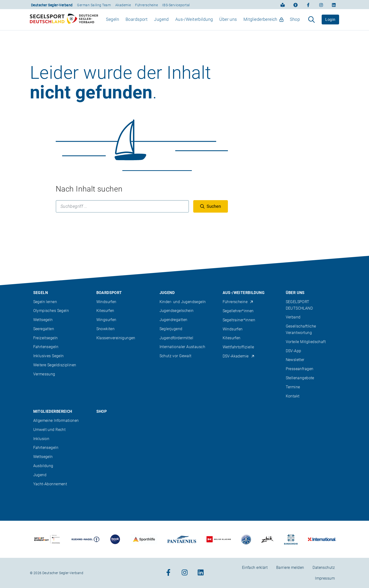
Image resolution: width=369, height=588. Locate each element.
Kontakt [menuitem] (293, 396)
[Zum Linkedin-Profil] (334, 5)
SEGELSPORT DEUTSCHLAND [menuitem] (299, 305)
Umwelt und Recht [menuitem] (50, 430)
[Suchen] (211, 215)
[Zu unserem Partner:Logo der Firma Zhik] (267, 539)
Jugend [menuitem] (161, 24)
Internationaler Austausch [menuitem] (182, 347)
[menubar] (203, 24)
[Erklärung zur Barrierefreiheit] (296, 5)
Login (330, 24)
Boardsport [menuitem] (137, 24)
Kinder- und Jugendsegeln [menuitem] (183, 302)
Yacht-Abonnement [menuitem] (50, 484)
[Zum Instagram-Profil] (321, 5)
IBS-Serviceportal (176, 5)
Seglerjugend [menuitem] (171, 329)
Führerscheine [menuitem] (238, 302)
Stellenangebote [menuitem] (300, 378)
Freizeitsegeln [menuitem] (46, 338)
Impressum (325, 578)
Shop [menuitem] (295, 24)
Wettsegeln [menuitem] (43, 320)
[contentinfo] (184, 422)
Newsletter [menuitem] (295, 360)
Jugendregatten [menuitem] (173, 320)
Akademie (123, 5)
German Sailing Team (94, 5)
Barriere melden (290, 568)
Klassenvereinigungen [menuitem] (116, 338)
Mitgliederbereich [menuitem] (263, 24)
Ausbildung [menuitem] (43, 466)
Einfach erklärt (255, 568)
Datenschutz (324, 568)
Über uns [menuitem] (228, 24)
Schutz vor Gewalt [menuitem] (176, 356)
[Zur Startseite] (64, 24)
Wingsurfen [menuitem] (106, 320)
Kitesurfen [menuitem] (105, 311)
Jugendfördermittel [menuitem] (176, 338)
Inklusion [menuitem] (41, 439)
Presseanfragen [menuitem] (300, 369)
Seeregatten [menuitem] (44, 329)
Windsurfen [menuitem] (106, 302)
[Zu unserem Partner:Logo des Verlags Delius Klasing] (219, 539)
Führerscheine (146, 5)
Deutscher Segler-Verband (52, 5)
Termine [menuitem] (293, 387)
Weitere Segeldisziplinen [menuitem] (55, 365)
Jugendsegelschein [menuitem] (177, 311)
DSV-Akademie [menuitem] (239, 356)
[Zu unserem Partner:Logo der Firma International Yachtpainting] (322, 539)
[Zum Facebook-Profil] (308, 5)
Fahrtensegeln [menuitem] (46, 347)
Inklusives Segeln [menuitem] (49, 356)
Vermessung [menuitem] (44, 374)
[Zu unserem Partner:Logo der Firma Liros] (246, 539)
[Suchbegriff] (122, 215)
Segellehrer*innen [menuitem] (238, 311)
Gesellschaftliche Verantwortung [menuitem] (301, 329)
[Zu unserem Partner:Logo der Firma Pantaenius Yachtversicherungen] (182, 539)
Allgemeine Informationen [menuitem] (56, 421)
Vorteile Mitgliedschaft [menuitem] (306, 342)
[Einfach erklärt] (283, 5)
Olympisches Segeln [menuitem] (51, 311)
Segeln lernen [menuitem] (45, 302)
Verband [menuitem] (293, 317)
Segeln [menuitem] (113, 24)
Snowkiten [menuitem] (106, 329)
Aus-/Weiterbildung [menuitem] (194, 24)
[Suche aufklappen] (311, 24)
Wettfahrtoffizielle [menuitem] (238, 347)
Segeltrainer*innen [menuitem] (239, 320)
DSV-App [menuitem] (294, 351)
